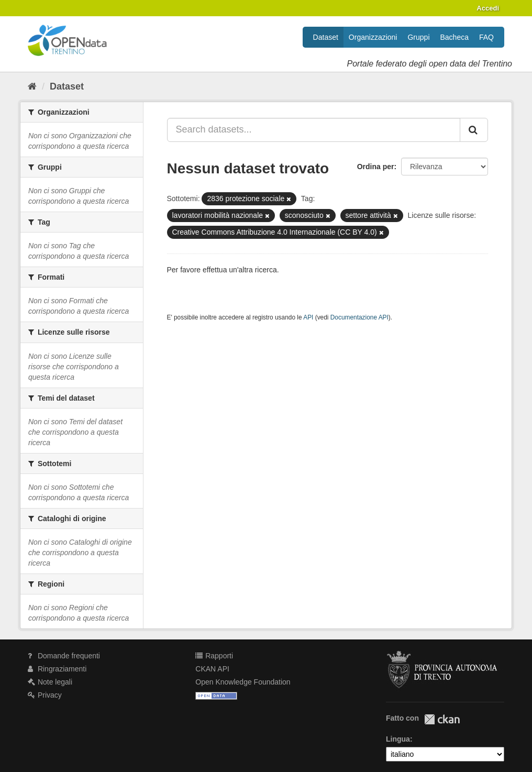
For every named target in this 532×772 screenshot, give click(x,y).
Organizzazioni (373, 37)
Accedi (488, 8)
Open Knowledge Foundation (243, 682)
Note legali (50, 682)
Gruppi (418, 37)
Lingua (398, 739)
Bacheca (455, 37)
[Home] (32, 86)
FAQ (486, 37)
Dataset (326, 37)
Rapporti (214, 656)
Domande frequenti (64, 656)
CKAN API (212, 669)
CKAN (442, 719)
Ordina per (376, 167)
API (308, 317)
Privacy (45, 695)
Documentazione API (359, 317)
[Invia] (474, 130)
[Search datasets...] (314, 130)
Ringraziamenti (57, 669)
